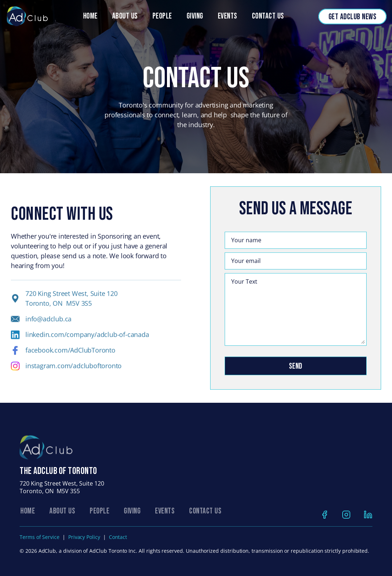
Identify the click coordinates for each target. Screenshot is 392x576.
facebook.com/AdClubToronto (70, 354)
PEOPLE (99, 514)
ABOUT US (62, 514)
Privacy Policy (84, 537)
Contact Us (268, 16)
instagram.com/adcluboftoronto (73, 370)
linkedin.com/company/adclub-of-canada (87, 339)
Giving (195, 16)
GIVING (132, 514)
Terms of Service (40, 537)
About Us (125, 16)
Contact (118, 537)
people (162, 16)
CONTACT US (205, 514)
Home (90, 16)
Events (228, 16)
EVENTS (165, 514)
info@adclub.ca (48, 323)
